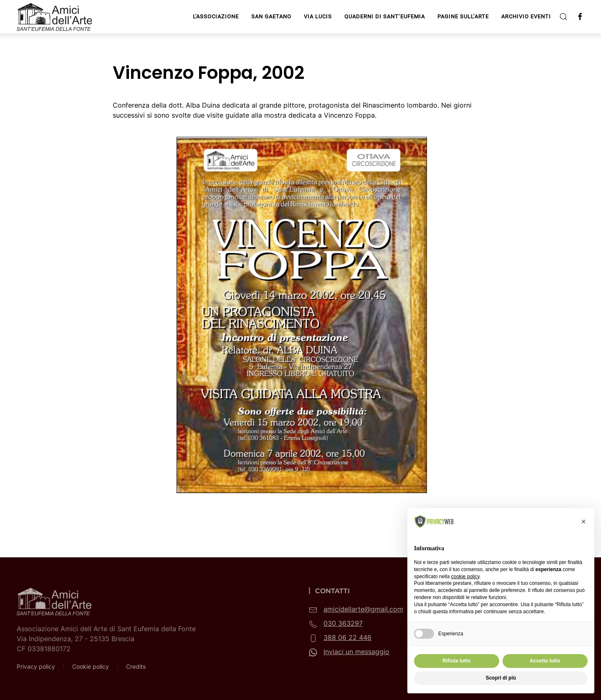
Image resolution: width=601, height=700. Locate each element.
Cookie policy (91, 666)
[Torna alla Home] (56, 17)
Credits (136, 666)
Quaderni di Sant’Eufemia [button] (385, 16)
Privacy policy (36, 666)
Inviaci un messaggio (356, 652)
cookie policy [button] (465, 577)
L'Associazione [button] (216, 16)
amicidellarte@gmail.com (363, 609)
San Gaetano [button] (271, 16)
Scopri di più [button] (501, 678)
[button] (563, 17)
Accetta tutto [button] (545, 661)
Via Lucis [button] (318, 16)
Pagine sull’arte (463, 16)
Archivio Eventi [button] (526, 16)
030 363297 (343, 623)
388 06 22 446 (347, 637)
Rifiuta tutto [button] (456, 661)
